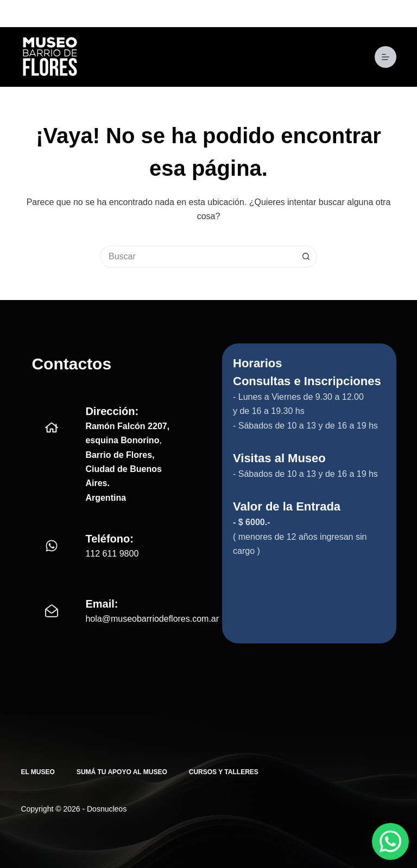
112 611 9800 (112, 554)
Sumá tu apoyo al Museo (122, 772)
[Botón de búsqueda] (306, 257)
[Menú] (386, 57)
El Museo (37, 772)
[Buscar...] (198, 257)
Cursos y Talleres (224, 772)
